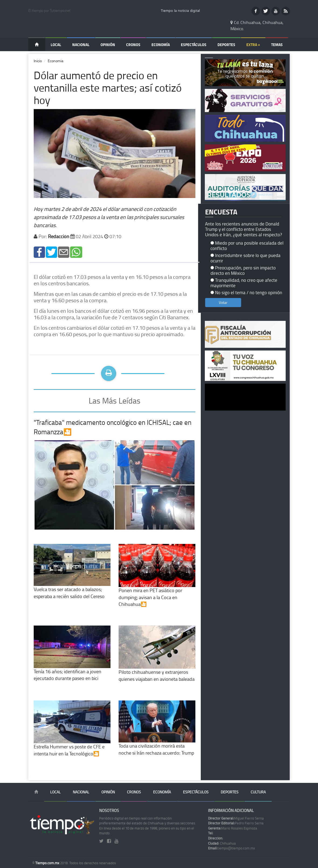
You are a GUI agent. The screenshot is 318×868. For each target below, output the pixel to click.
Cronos (133, 45)
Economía (161, 45)
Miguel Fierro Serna (236, 818)
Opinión (108, 45)
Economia (56, 61)
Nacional (81, 45)
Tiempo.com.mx (48, 863)
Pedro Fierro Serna (236, 823)
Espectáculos (194, 45)
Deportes (226, 45)
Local (56, 45)
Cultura (258, 792)
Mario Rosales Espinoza (233, 828)
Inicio (38, 61)
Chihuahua (222, 843)
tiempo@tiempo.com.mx (231, 848)
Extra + (253, 45)
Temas (277, 45)
